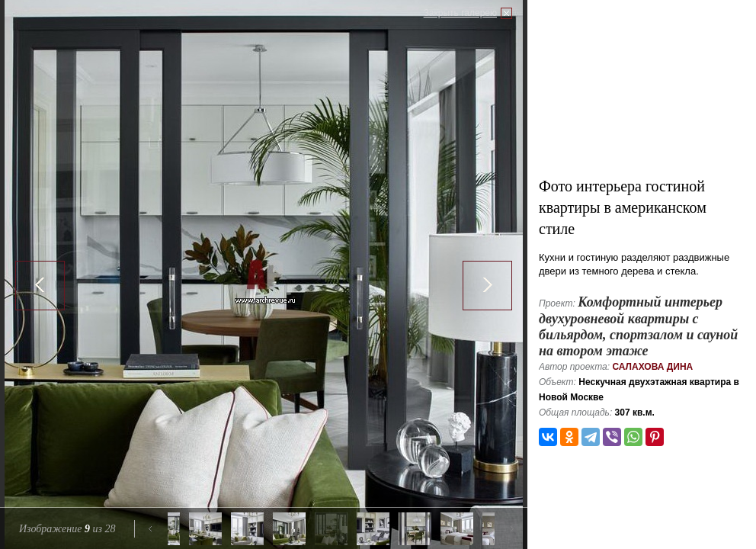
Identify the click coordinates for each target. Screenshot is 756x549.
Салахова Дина (652, 367)
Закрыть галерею (460, 13)
